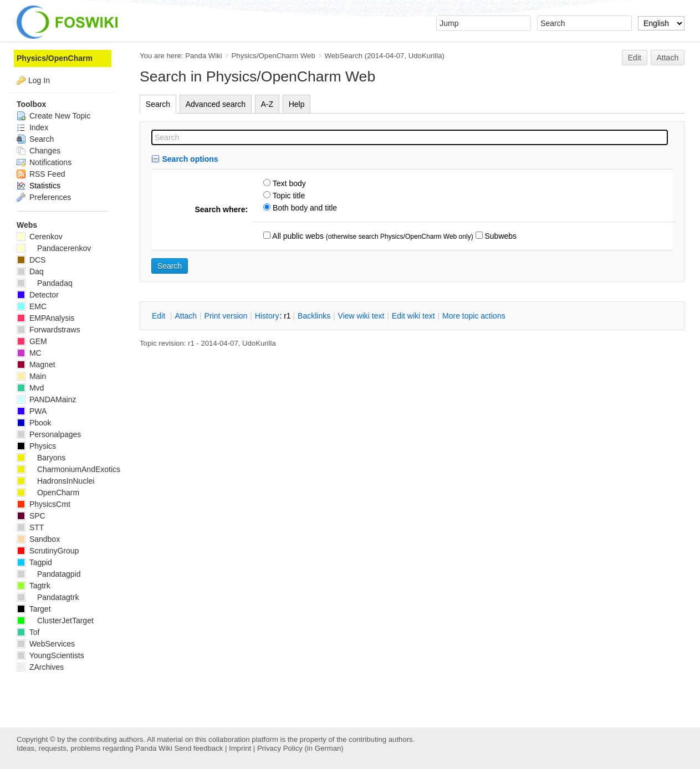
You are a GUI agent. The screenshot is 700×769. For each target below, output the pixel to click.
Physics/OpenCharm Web (274, 56)
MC (29, 353)
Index (32, 127)
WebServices (46, 644)
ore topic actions (474, 316)
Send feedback (198, 748)
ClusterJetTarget (55, 621)
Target (34, 609)
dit (160, 316)
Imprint (240, 748)
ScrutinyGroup (48, 551)
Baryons (41, 458)
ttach (186, 316)
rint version (226, 316)
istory (267, 316)
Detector (38, 295)
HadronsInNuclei (55, 481)
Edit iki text (413, 316)
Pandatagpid (49, 574)
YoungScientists (50, 655)
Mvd (30, 388)
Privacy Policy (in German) (300, 748)
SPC (31, 516)
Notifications (44, 162)
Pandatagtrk (48, 597)
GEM (32, 341)
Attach (668, 58)
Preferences (44, 197)
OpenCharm (48, 493)
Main (31, 376)
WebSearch (344, 56)
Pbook (34, 423)
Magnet (36, 365)
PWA (32, 411)
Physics (36, 446)
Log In (39, 80)
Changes (39, 151)
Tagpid (34, 562)
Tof (28, 632)
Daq (30, 271)
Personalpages (49, 434)
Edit (635, 58)
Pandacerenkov (54, 248)
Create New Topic (53, 116)
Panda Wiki (204, 56)
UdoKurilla (425, 56)
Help (297, 104)
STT (30, 527)
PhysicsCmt (44, 504)
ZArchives (40, 667)
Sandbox (38, 539)
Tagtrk (34, 586)
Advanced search (216, 104)
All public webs (297, 236)
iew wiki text (361, 316)
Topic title (288, 196)
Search (158, 104)
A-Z (267, 104)
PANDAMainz (46, 399)
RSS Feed (41, 174)
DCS (31, 260)
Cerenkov (40, 237)
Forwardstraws (48, 330)
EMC (32, 306)
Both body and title (304, 208)
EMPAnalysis (45, 318)
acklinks (314, 316)
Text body (288, 183)
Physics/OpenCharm (55, 58)
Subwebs (500, 236)
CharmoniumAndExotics (68, 469)
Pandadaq (45, 283)
